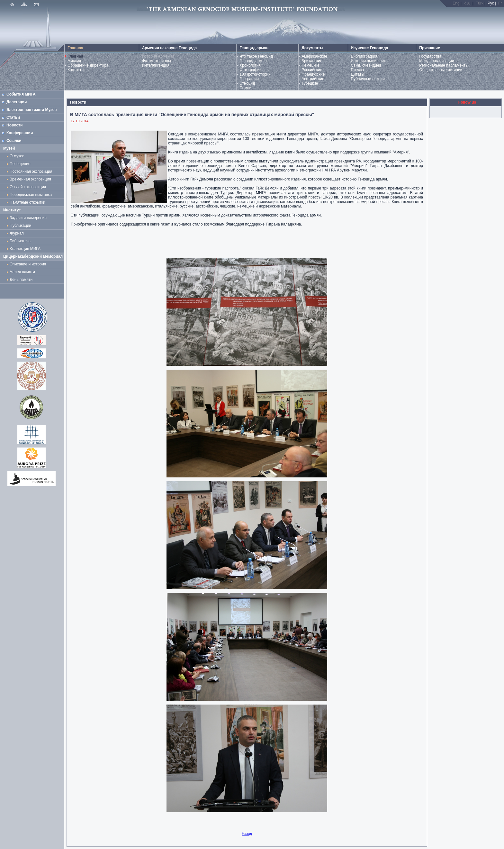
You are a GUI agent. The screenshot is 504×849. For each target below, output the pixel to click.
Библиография (364, 56)
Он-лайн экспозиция (29, 187)
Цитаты (358, 74)
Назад (247, 834)
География (249, 79)
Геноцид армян (253, 61)
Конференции (20, 133)
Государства (430, 56)
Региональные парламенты (444, 65)
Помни (245, 88)
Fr (500, 3)
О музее (17, 156)
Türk (480, 3)
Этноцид (247, 83)
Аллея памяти (22, 272)
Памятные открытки (28, 202)
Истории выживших (369, 61)
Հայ (468, 3)
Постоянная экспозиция (31, 171)
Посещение (20, 164)
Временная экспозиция (30, 179)
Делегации (17, 102)
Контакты (76, 70)
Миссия (74, 61)
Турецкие (310, 83)
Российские (312, 70)
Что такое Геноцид (256, 56)
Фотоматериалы (157, 61)
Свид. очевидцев (366, 65)
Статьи (13, 117)
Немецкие (310, 65)
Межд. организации (437, 61)
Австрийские (313, 79)
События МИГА (21, 94)
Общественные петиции (441, 70)
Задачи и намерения (28, 218)
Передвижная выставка (32, 195)
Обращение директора (88, 65)
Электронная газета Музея (32, 110)
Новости (14, 125)
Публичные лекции (368, 79)
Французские (313, 74)
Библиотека (20, 241)
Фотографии (251, 70)
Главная (75, 56)
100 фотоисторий (255, 74)
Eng (456, 3)
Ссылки (14, 141)
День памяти (21, 280)
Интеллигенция (156, 65)
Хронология (250, 65)
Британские (312, 61)
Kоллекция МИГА (25, 249)
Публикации (20, 226)
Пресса (358, 70)
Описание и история (28, 264)
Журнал (18, 233)
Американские (314, 56)
